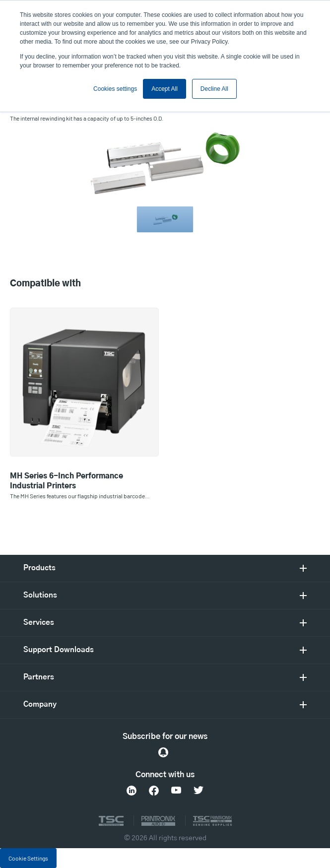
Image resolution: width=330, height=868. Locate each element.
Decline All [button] (214, 89)
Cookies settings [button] (115, 89)
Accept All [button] (165, 89)
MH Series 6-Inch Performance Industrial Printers (66, 481)
